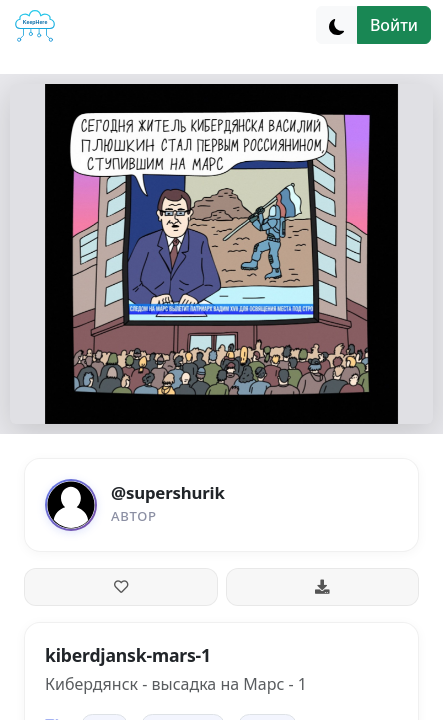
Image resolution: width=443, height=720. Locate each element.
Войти (394, 25)
